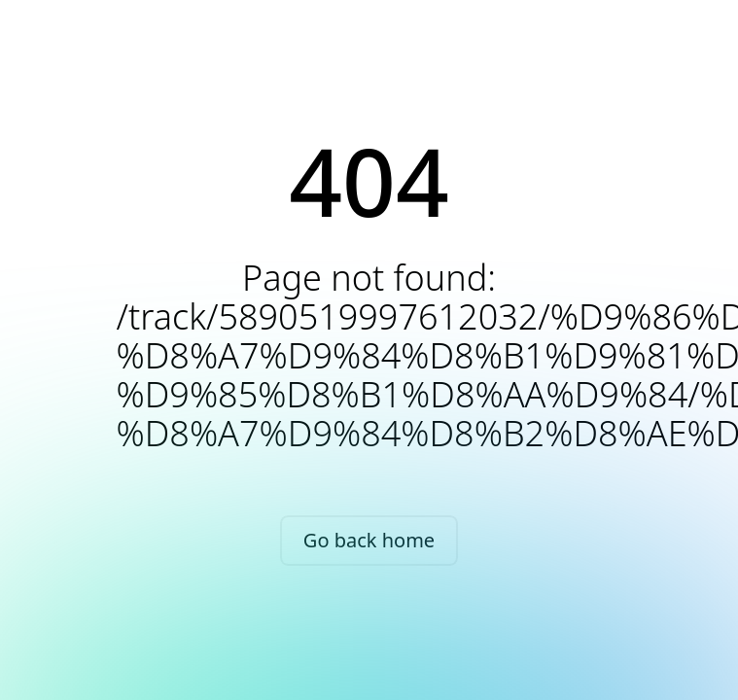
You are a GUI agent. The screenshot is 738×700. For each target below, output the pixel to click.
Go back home (369, 540)
